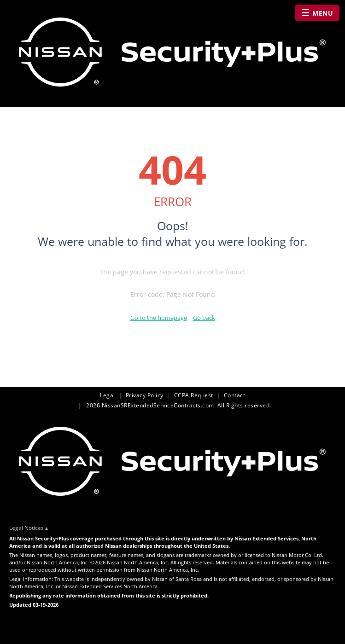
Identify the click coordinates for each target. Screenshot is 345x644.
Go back (204, 318)
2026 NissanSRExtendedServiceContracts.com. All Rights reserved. (178, 405)
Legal (108, 395)
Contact (235, 395)
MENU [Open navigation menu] (317, 13)
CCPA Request (194, 395)
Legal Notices (26, 528)
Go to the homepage (159, 318)
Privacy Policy (145, 395)
